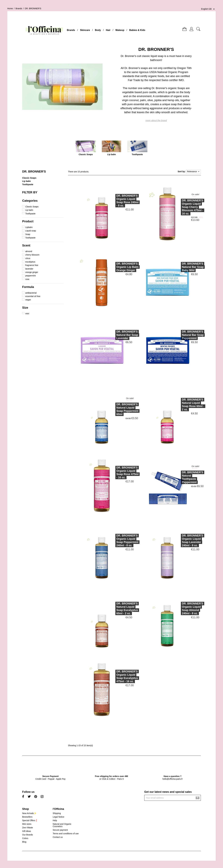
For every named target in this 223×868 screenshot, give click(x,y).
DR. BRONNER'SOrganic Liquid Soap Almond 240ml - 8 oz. (178, 608)
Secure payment (60, 830)
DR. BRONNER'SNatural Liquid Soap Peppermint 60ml (113, 409)
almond (29, 251)
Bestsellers (27, 817)
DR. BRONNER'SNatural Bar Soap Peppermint (179, 335)
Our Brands (28, 835)
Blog (24, 842)
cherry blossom (32, 255)
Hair (108, 30)
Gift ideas (27, 831)
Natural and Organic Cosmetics (62, 825)
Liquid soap (31, 231)
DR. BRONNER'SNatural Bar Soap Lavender (113, 335)
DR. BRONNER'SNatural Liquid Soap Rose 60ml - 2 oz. (179, 405)
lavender (29, 269)
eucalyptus (30, 262)
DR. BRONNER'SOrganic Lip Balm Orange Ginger (113, 267)
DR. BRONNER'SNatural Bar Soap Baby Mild (179, 267)
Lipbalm (29, 227)
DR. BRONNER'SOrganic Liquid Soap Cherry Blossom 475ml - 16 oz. (178, 207)
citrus (28, 258)
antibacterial (31, 293)
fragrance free (32, 265)
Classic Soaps (29, 178)
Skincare (85, 30)
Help (55, 820)
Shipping (57, 813)
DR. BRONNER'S (34, 171)
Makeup (120, 30)
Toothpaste (28, 184)
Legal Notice (59, 817)
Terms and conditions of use (66, 833)
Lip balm (26, 181)
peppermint (31, 276)
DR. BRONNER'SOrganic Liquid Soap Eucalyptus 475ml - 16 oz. (113, 676)
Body (98, 30)
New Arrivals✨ (29, 813)
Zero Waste (28, 828)
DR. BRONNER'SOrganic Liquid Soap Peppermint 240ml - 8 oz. (113, 540)
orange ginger (32, 272)
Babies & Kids (137, 30)
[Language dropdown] (208, 9)
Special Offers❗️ (30, 820)
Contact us (58, 837)
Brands (71, 30)
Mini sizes (27, 824)
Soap (28, 234)
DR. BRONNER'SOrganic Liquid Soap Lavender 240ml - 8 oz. (178, 540)
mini (27, 314)
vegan (28, 300)
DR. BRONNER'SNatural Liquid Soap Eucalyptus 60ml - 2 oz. (113, 608)
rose (27, 279)
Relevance (193, 172)
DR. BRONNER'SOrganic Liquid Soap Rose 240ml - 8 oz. (113, 201)
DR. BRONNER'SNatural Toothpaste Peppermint (178, 477)
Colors (25, 838)
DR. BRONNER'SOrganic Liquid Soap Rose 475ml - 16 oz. (113, 473)
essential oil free (33, 296)
